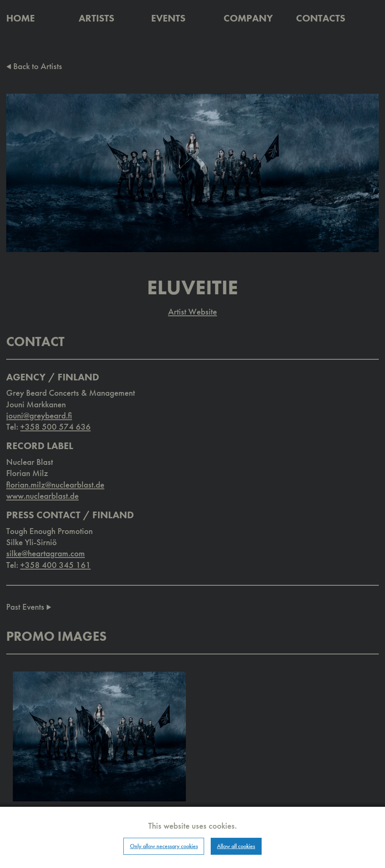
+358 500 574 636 (55, 427)
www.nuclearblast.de (42, 496)
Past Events (29, 607)
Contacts (321, 18)
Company (248, 18)
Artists (96, 18)
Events (168, 18)
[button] (99, 736)
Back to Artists (34, 66)
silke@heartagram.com (46, 553)
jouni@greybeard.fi (39, 415)
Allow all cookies (236, 846)
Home (20, 18)
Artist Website (192, 311)
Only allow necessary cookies (164, 846)
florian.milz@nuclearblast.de (55, 484)
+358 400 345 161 (55, 565)
